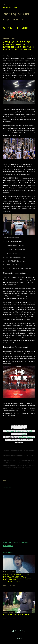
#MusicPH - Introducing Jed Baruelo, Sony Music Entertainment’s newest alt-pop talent (19, 578)
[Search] (34, 3)
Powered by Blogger (19, 631)
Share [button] (5, 481)
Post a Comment (13, 585)
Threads (29, 431)
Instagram (19, 431)
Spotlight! (11, 28)
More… (27, 28)
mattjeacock (24, 635)
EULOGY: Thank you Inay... (17, 615)
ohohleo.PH (10, 7)
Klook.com (8, 546)
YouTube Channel (26, 437)
